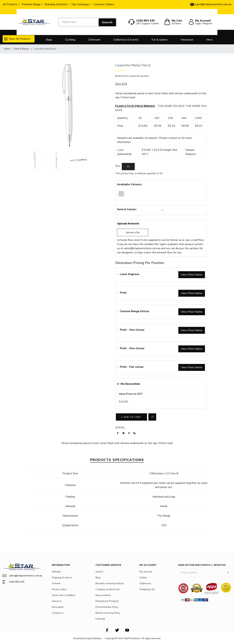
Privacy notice (59, 589)
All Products (10, 4)
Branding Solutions (56, 4)
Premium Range (31, 4)
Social (120, 428)
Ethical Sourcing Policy (108, 613)
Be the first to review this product (132, 76)
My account (146, 572)
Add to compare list (152, 417)
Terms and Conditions (64, 595)
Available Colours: (130, 184)
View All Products (17, 39)
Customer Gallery (104, 4)
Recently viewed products (110, 583)
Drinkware (94, 40)
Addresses (145, 583)
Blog (98, 578)
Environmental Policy (107, 607)
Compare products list (107, 589)
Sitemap (56, 572)
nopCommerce (94, 638)
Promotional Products (107, 601)
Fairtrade (100, 619)
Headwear (187, 40)
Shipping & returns (62, 578)
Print (123, 293)
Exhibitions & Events (126, 40)
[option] (35, 161)
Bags (49, 40)
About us (57, 601)
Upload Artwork (128, 224)
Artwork (56, 583)
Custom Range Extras (134, 311)
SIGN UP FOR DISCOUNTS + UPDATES (202, 565)
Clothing (70, 40)
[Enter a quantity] (128, 167)
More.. (210, 40)
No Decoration (130, 384)
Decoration (58, 607)
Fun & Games (160, 40)
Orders (143, 578)
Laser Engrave (130, 274)
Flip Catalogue (80, 4)
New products (103, 595)
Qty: (118, 166)
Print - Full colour (132, 367)
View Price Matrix (192, 275)
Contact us (58, 613)
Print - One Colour (132, 330)
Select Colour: (127, 209)
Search (107, 22)
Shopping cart (147, 589)
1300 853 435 (13, 582)
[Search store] (88, 22)
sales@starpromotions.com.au (142, 248)
